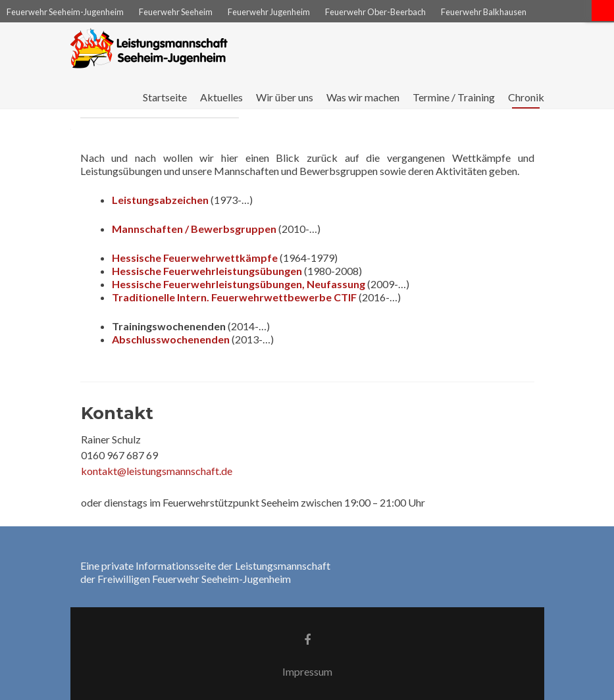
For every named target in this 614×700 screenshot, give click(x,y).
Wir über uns (285, 97)
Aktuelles (221, 97)
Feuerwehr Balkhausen (484, 12)
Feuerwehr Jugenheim (269, 12)
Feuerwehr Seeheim (176, 12)
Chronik (526, 97)
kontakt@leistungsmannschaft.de (157, 471)
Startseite (165, 97)
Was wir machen (363, 97)
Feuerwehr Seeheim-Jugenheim (65, 12)
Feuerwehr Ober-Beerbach (375, 12)
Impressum (307, 671)
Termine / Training (454, 97)
